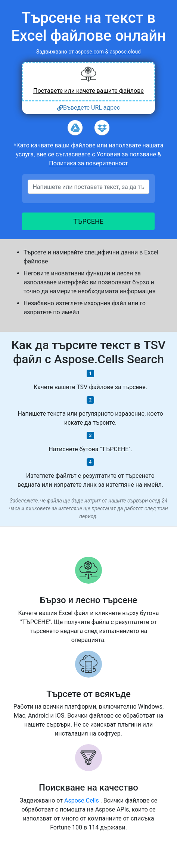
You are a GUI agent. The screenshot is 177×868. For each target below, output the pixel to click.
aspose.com (90, 52)
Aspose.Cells (82, 800)
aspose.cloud (125, 52)
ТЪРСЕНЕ (89, 221)
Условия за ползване (127, 154)
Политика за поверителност (88, 163)
